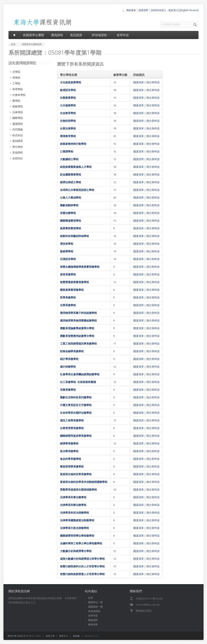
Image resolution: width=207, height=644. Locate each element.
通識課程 (57, 35)
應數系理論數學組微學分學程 (77, 328)
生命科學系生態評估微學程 (76, 413)
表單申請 (123, 35)
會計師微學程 (68, 367)
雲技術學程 (67, 244)
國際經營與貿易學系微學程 (76, 436)
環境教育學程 (68, 136)
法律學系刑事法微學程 (73, 505)
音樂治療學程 (68, 213)
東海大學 (12, 636)
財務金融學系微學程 (72, 351)
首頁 (91, 598)
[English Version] (189, 10)
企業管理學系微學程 (72, 428)
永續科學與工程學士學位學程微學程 (81, 543)
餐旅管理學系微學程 (72, 466)
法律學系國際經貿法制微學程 (77, 520)
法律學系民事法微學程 (73, 497)
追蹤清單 (143, 10)
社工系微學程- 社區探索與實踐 (78, 382)
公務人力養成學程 (71, 198)
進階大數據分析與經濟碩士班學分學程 (82, 559)
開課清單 (138, 82)
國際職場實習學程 (71, 221)
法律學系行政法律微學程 (74, 528)
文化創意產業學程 (71, 82)
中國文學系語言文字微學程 (76, 405)
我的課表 (131, 10)
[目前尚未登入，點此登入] (165, 10)
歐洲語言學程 (68, 90)
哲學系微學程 (68, 297)
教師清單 (93, 624)
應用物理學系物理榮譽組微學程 (78, 320)
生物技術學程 (68, 121)
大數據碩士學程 (69, 159)
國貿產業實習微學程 (72, 290)
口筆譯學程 (67, 151)
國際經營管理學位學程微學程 (77, 536)
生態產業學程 (68, 98)
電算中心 (63, 636)
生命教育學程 (68, 113)
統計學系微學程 (69, 359)
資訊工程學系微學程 (72, 420)
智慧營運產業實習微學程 (74, 282)
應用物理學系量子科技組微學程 (78, 313)
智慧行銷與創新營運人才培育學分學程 (82, 574)
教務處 (76, 636)
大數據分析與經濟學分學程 (76, 551)
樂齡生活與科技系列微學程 (76, 397)
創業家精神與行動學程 (73, 144)
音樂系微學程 (68, 390)
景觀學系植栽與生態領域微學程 (78, 490)
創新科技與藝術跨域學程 (74, 236)
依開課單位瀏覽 (33, 35)
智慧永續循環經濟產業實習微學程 (80, 267)
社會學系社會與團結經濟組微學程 (80, 374)
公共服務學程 (68, 105)
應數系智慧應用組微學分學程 (77, 336)
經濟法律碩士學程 (71, 182)
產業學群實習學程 (71, 228)
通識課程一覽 (95, 607)
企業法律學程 (68, 128)
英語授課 (77, 35)
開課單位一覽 (95, 602)
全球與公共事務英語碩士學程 (77, 190)
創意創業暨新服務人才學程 (76, 167)
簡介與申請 (153, 82)
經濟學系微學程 (69, 443)
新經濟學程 (67, 251)
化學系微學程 (68, 305)
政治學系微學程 (69, 451)
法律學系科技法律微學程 (74, 513)
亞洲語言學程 (68, 259)
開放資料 (93, 620)
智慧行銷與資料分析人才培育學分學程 (82, 566)
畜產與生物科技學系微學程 (76, 474)
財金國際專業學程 (71, 174)
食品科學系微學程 (71, 459)
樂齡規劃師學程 (69, 205)
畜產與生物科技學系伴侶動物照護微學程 (84, 482)
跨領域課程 (101, 35)
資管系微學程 (68, 274)
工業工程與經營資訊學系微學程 (78, 344)
